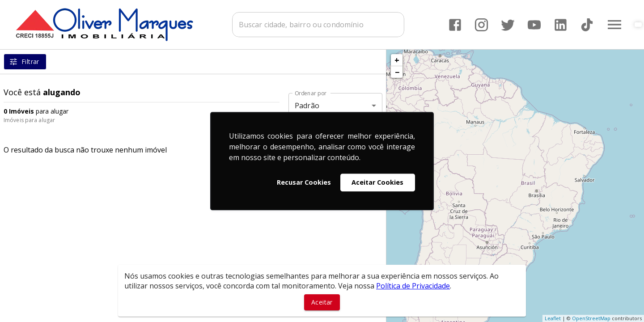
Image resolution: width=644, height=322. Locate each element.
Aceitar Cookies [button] (377, 182)
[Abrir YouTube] (534, 25)
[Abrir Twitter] (508, 25)
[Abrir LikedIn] (561, 25)
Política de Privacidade (413, 286)
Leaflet (553, 318)
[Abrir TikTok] (587, 25)
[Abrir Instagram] (481, 25)
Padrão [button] (307, 106)
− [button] (397, 72)
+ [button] (397, 60)
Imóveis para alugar (29, 120)
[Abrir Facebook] (455, 25)
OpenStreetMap (591, 318)
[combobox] (318, 25)
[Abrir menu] (614, 25)
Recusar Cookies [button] (304, 182)
